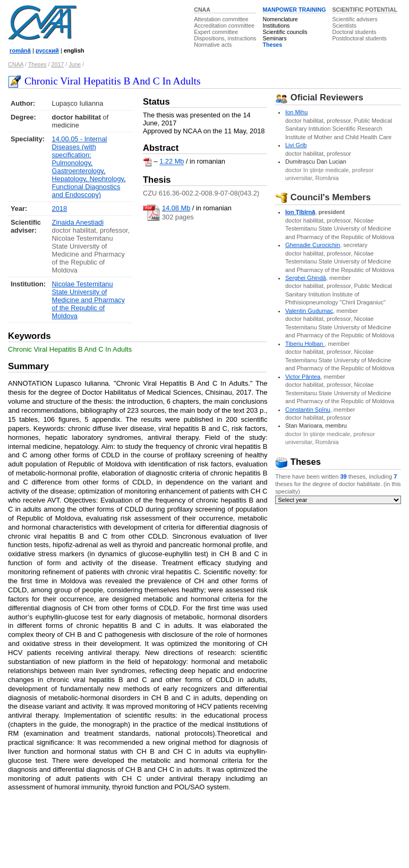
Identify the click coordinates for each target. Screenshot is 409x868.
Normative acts (213, 45)
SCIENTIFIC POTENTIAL (365, 10)
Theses (272, 45)
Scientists (344, 25)
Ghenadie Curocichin (313, 245)
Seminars (274, 38)
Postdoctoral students (359, 38)
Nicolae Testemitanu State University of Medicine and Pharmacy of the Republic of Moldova (88, 300)
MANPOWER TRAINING (294, 10)
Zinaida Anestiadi (78, 222)
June (75, 64)
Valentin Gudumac (309, 311)
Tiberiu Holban (305, 344)
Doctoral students (354, 32)
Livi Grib (296, 145)
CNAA (202, 10)
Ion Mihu (296, 112)
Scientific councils (285, 32)
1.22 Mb (172, 162)
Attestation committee (221, 19)
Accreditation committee (224, 25)
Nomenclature (280, 19)
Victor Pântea (303, 377)
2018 (59, 209)
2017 (58, 64)
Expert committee (216, 32)
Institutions (276, 25)
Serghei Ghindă (306, 278)
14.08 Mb (176, 208)
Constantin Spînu (308, 410)
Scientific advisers (355, 19)
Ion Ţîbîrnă (300, 212)
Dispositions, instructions (225, 38)
